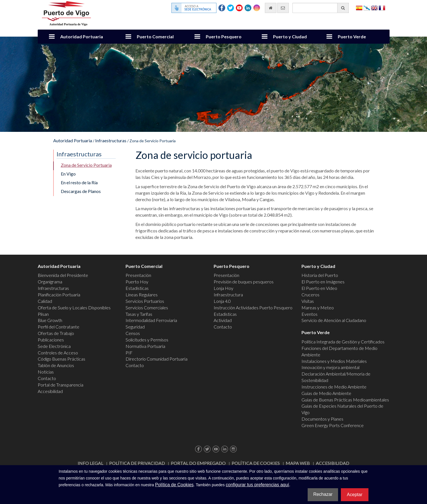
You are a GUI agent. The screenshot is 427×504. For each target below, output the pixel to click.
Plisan (43, 314)
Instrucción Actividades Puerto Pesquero (253, 307)
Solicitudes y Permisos (147, 340)
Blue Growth (50, 320)
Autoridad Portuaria (82, 36)
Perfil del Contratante (59, 327)
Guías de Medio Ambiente (326, 393)
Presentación (138, 275)
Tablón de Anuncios (56, 365)
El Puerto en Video (319, 288)
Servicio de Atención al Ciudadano (334, 320)
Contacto (47, 378)
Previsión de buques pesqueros (244, 282)
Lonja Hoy (223, 288)
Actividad (223, 320)
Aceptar (355, 495)
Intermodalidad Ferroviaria (151, 320)
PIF (129, 353)
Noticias (46, 372)
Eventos (309, 314)
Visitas (308, 301)
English (374, 7)
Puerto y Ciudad (290, 36)
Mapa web (298, 463)
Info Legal (90, 463)
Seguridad (135, 327)
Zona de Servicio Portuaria (86, 165)
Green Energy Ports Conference (333, 425)
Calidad (45, 301)
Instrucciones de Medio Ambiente (334, 387)
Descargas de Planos (81, 191)
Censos (133, 333)
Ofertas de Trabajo (56, 333)
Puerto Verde (352, 36)
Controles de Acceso (58, 353)
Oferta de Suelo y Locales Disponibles (74, 307)
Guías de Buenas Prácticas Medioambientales (345, 400)
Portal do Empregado (198, 463)
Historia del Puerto (320, 275)
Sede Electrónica (54, 346)
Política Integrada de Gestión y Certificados (343, 342)
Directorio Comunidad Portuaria (157, 359)
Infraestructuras (111, 140)
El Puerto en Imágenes (323, 282)
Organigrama (50, 282)
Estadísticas (137, 288)
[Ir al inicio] (271, 8)
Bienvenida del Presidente (63, 275)
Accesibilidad (50, 391)
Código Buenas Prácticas (62, 359)
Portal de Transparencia (61, 385)
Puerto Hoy (137, 282)
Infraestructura (228, 295)
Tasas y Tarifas (139, 314)
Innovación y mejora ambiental (330, 367)
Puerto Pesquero (224, 36)
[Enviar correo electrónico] (283, 8)
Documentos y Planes (322, 419)
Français (382, 7)
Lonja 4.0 (222, 301)
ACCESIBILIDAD (333, 463)
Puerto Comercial (155, 36)
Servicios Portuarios (145, 301)
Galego (367, 7)
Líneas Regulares (142, 295)
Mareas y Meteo (318, 307)
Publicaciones (51, 340)
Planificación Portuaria (59, 295)
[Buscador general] (321, 8)
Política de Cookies (256, 463)
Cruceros (310, 295)
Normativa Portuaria (145, 346)
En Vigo (68, 174)
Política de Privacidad (137, 463)
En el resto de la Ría (79, 182)
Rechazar (323, 494)
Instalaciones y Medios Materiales (334, 361)
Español (359, 7)
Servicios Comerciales (147, 307)
